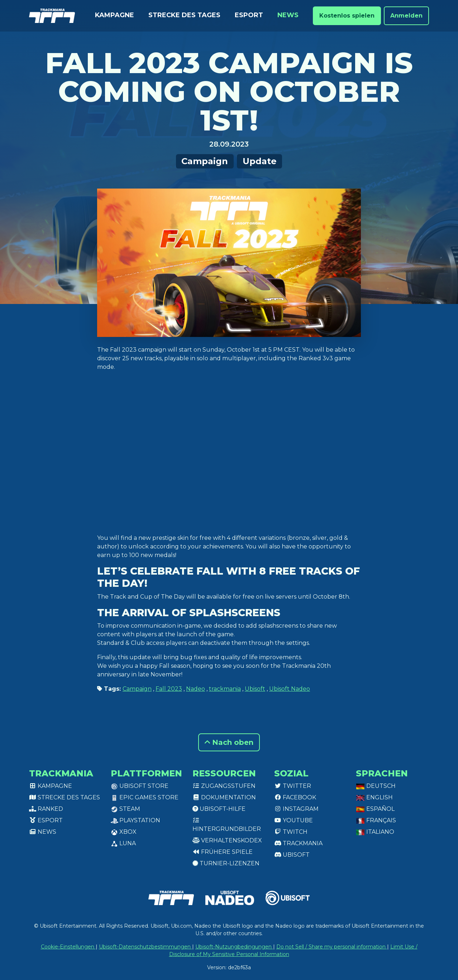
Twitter (293, 786)
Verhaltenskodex (227, 840)
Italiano (375, 832)
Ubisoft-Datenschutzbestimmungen (145, 947)
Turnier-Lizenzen (226, 863)
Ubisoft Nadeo (290, 689)
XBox (124, 832)
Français (376, 820)
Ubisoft (255, 689)
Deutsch (376, 786)
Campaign (205, 161)
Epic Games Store (145, 797)
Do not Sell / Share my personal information (332, 947)
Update (260, 161)
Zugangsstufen (224, 786)
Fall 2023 (169, 689)
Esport (249, 15)
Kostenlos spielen (347, 16)
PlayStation (135, 820)
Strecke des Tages (184, 15)
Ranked (46, 809)
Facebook (295, 797)
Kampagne (114, 15)
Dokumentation (224, 797)
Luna (123, 843)
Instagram (296, 809)
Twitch (291, 832)
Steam (125, 809)
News (288, 15)
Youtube (294, 820)
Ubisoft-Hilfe (219, 809)
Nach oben (229, 742)
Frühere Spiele (223, 852)
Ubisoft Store (140, 786)
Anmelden (406, 16)
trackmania (225, 689)
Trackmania (298, 843)
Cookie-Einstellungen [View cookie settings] (68, 947)
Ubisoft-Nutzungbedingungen (234, 947)
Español (375, 809)
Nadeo (195, 689)
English (374, 797)
